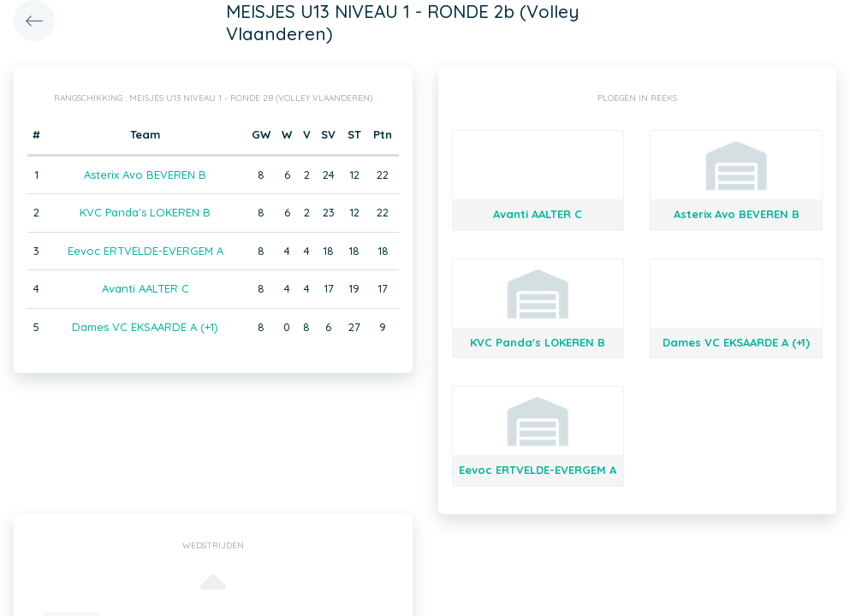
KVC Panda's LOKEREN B (145, 212)
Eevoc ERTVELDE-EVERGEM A (146, 251)
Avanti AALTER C (146, 288)
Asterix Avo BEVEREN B (145, 175)
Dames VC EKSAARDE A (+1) (145, 327)
